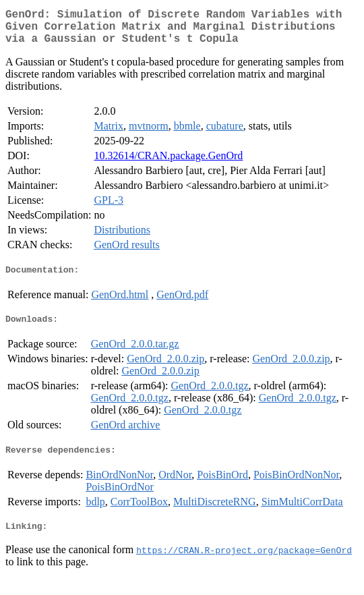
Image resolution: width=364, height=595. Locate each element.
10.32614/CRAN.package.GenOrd (168, 164)
